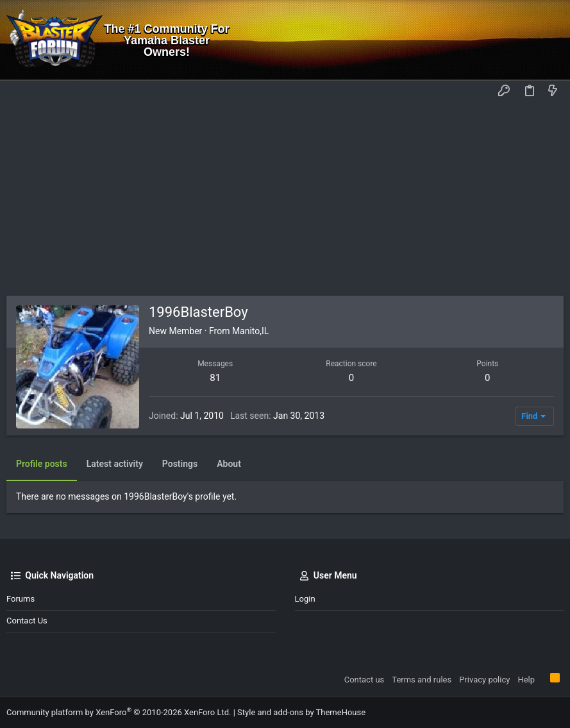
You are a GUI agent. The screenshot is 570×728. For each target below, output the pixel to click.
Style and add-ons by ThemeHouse (301, 712)
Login (305, 599)
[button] (19, 92)
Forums (21, 599)
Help (526, 680)
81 (215, 378)
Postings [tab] (180, 464)
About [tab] (229, 464)
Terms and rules (422, 680)
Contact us (27, 621)
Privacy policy (484, 680)
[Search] (551, 40)
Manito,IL (251, 331)
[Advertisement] (285, 199)
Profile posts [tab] (42, 464)
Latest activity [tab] (115, 464)
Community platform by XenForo (119, 712)
